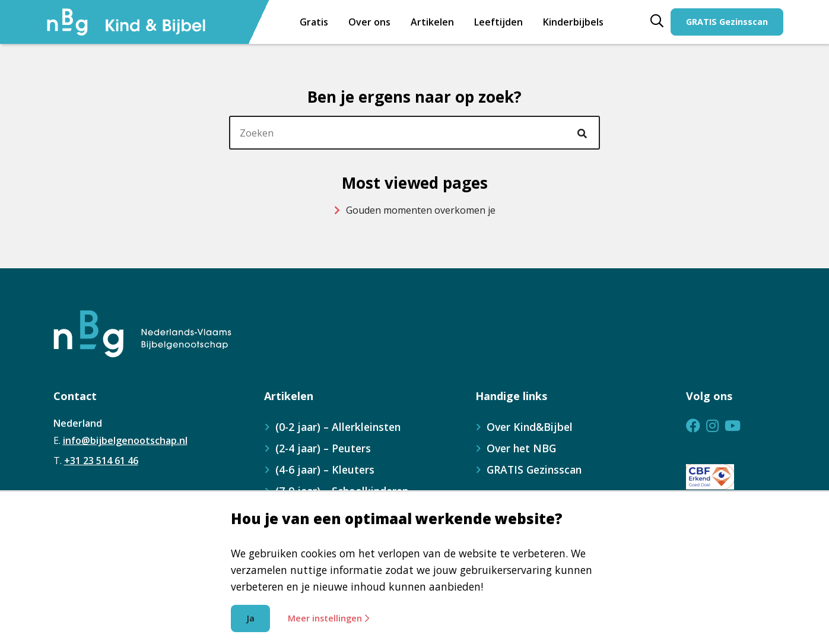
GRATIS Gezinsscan (727, 22)
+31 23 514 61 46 (101, 461)
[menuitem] (498, 22)
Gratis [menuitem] (314, 22)
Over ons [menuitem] (369, 22)
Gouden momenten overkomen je (415, 210)
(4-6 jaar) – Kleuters (325, 469)
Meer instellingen (328, 618)
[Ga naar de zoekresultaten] (584, 133)
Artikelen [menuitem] (432, 22)
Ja (250, 618)
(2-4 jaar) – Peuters (323, 448)
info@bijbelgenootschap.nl (125, 440)
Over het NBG (521, 448)
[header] (414, 133)
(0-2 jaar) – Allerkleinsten (338, 427)
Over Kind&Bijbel (530, 427)
